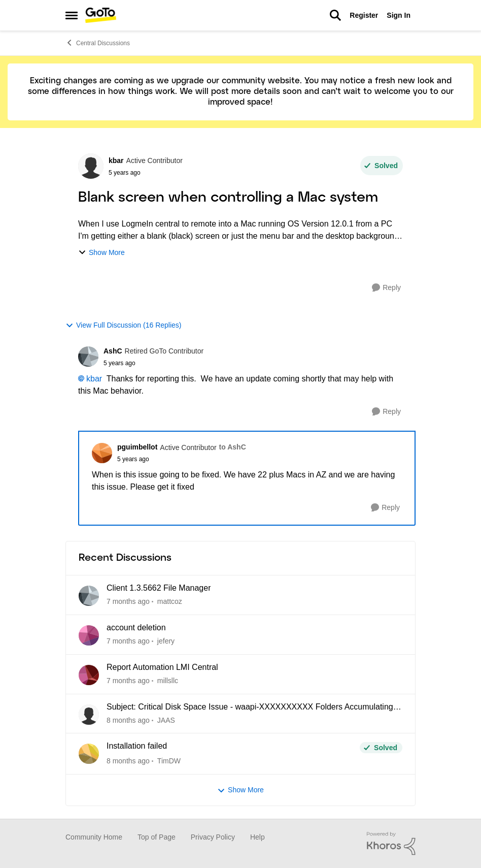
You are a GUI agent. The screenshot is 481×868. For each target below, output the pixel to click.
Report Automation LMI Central (162, 667)
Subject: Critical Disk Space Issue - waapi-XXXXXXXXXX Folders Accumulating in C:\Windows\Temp (254, 708)
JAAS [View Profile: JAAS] (166, 720)
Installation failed (137, 746)
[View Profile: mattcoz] (89, 596)
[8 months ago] (128, 720)
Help (257, 837)
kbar (94, 379)
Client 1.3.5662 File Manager (159, 588)
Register (364, 15)
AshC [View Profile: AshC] (113, 351)
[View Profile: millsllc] (89, 675)
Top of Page (157, 837)
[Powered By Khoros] (391, 844)
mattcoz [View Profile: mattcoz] (170, 601)
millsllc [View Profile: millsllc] (168, 681)
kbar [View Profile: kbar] (116, 160)
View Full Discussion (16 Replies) (123, 325)
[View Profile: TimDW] (89, 754)
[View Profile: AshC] (88, 357)
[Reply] (386, 288)
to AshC (233, 447)
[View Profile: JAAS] (89, 715)
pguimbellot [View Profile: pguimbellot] (137, 447)
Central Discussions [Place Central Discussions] (98, 43)
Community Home (94, 837)
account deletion (136, 628)
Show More (101, 253)
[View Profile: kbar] (91, 166)
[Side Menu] (72, 15)
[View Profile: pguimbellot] (102, 453)
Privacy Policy (213, 837)
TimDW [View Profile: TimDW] (169, 761)
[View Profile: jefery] (89, 635)
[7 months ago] (128, 602)
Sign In (399, 15)
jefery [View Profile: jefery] (166, 641)
